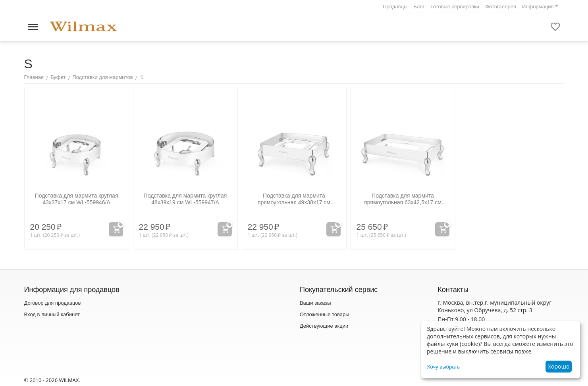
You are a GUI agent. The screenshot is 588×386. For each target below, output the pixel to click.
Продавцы (395, 7)
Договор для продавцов (53, 303)
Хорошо (559, 366)
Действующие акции (324, 326)
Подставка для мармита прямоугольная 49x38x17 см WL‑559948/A (294, 199)
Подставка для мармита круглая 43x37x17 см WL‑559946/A (77, 199)
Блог (419, 7)
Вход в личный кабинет (52, 314)
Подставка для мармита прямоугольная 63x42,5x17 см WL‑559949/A (403, 199)
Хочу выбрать (443, 367)
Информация (538, 7)
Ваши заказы (315, 303)
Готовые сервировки (455, 7)
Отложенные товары (325, 314)
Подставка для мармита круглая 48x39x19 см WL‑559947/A (185, 199)
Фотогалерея (501, 7)
